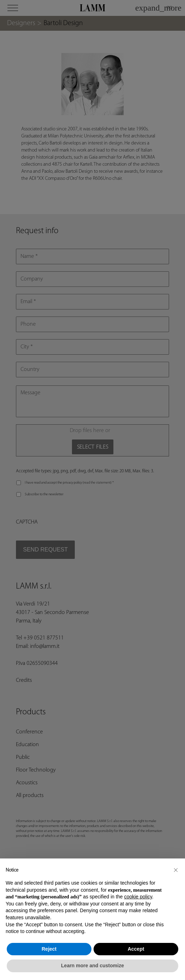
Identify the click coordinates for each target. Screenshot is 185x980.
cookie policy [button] (138, 897)
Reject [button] (49, 949)
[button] (176, 870)
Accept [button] (136, 949)
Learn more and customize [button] (92, 966)
